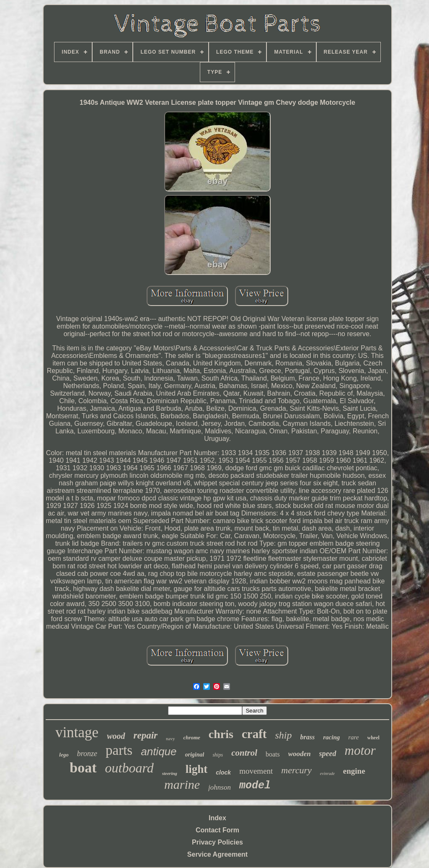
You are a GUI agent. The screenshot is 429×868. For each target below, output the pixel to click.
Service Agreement (217, 854)
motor (360, 750)
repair (146, 735)
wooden (300, 754)
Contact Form (217, 830)
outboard (129, 768)
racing (331, 737)
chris (221, 734)
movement (256, 771)
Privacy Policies (217, 842)
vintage (77, 732)
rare (353, 737)
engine (354, 771)
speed (328, 754)
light (197, 769)
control (244, 753)
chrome (191, 737)
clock (223, 772)
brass (308, 737)
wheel (373, 738)
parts (119, 750)
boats (273, 754)
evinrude (327, 773)
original (195, 755)
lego (64, 755)
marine (182, 784)
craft (254, 734)
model (255, 786)
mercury (296, 770)
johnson (220, 787)
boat (83, 768)
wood (116, 736)
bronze (87, 754)
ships (218, 755)
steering (170, 773)
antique (159, 751)
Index (217, 818)
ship (284, 735)
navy (170, 738)
